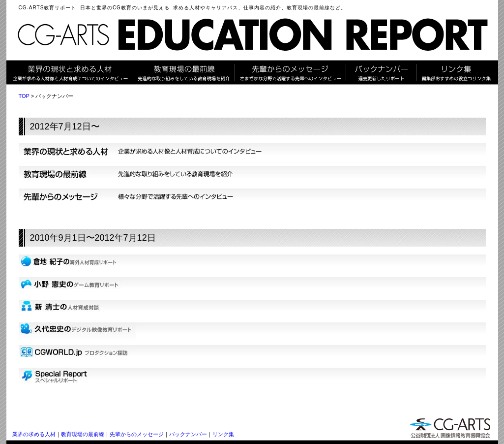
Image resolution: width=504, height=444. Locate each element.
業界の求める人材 (34, 434)
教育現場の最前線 (83, 434)
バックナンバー (188, 434)
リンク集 (223, 434)
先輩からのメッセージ (137, 434)
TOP (24, 96)
